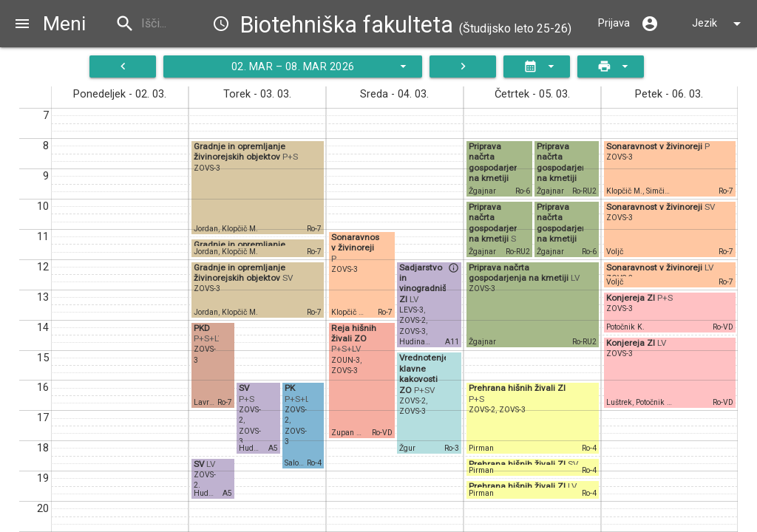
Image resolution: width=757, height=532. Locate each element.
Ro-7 (314, 229)
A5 (273, 448)
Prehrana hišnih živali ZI (517, 388)
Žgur (407, 448)
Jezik (719, 24)
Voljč (615, 252)
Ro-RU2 (584, 191)
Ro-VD (382, 433)
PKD (202, 328)
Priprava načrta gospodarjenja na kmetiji (498, 162)
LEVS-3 (411, 310)
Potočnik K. (625, 327)
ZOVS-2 (413, 320)
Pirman (481, 448)
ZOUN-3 (346, 360)
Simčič (657, 191)
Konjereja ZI (632, 298)
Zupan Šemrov (356, 433)
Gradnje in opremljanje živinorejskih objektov (240, 151)
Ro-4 (314, 463)
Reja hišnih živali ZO (354, 333)
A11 (452, 342)
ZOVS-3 (207, 168)
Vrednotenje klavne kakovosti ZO (424, 374)
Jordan (206, 229)
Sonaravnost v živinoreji (357, 242)
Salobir (296, 463)
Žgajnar (482, 191)
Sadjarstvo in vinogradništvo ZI (429, 283)
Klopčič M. (240, 229)
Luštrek (619, 402)
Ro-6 (523, 191)
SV (244, 388)
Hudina (252, 448)
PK (290, 388)
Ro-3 (452, 448)
